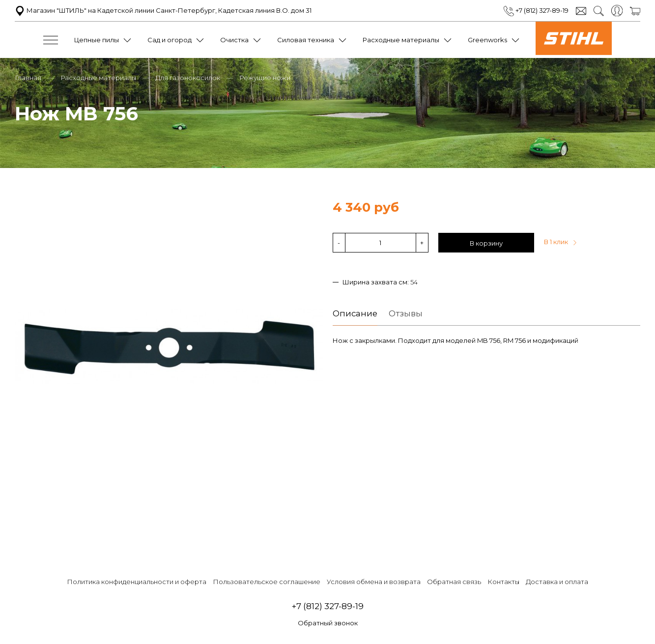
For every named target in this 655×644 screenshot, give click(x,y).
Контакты (503, 582)
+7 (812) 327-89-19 (536, 10)
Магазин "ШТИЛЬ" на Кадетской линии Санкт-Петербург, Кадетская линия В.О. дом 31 (163, 10)
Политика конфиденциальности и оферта (137, 582)
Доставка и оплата (557, 582)
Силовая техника (306, 40)
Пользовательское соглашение (267, 582)
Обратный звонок (328, 623)
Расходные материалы (401, 40)
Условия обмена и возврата (374, 582)
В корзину (486, 243)
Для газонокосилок (188, 78)
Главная (28, 78)
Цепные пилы (97, 40)
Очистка (234, 40)
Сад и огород (170, 40)
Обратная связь (454, 582)
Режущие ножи (265, 78)
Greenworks (487, 40)
